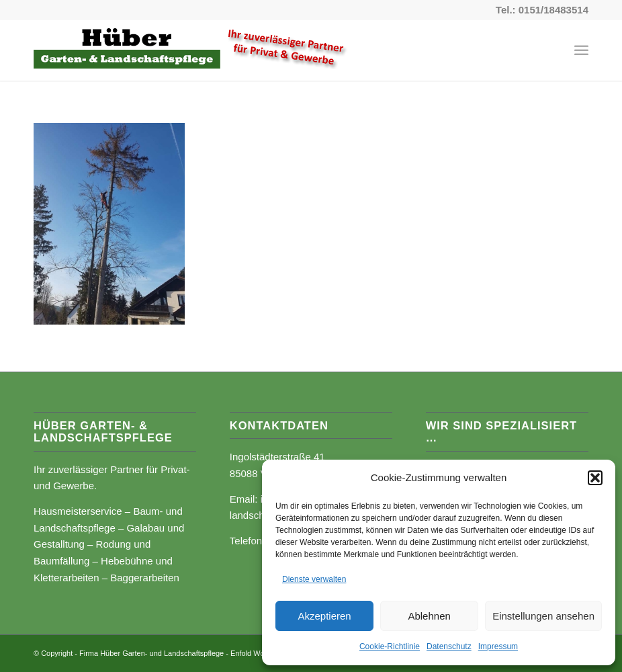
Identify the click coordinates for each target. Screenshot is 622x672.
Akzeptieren (324, 616)
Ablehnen (429, 616)
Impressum (498, 646)
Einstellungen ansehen (543, 616)
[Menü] (581, 50)
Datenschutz (449, 646)
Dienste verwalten (314, 579)
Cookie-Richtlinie (390, 646)
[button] (595, 478)
